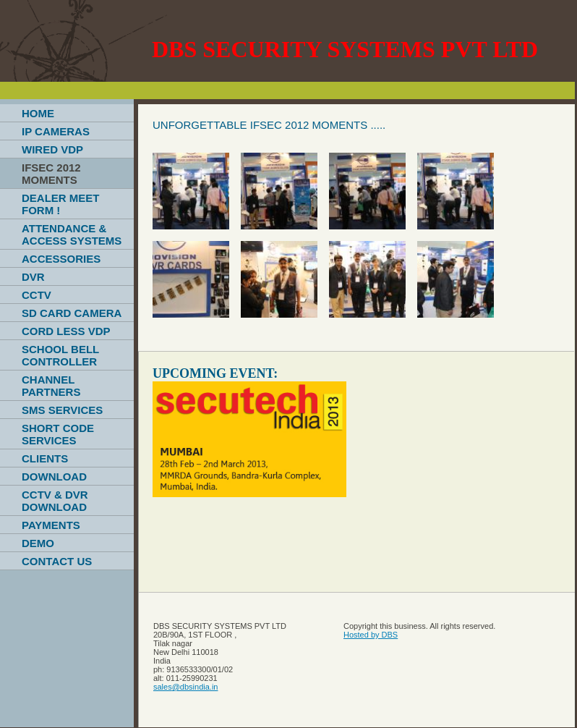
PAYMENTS (51, 525)
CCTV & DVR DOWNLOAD (55, 501)
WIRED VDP (52, 149)
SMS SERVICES (62, 410)
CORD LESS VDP (66, 331)
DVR (33, 277)
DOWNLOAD (54, 477)
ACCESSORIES (61, 259)
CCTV (37, 295)
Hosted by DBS (371, 635)
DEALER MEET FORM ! (61, 204)
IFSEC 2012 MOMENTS (51, 174)
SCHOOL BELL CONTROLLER (60, 355)
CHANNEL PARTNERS (51, 386)
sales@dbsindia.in (185, 687)
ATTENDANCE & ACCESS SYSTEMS (72, 234)
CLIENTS (45, 458)
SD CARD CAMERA (72, 313)
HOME (38, 113)
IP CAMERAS (56, 131)
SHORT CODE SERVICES (58, 434)
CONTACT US (57, 561)
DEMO (38, 543)
